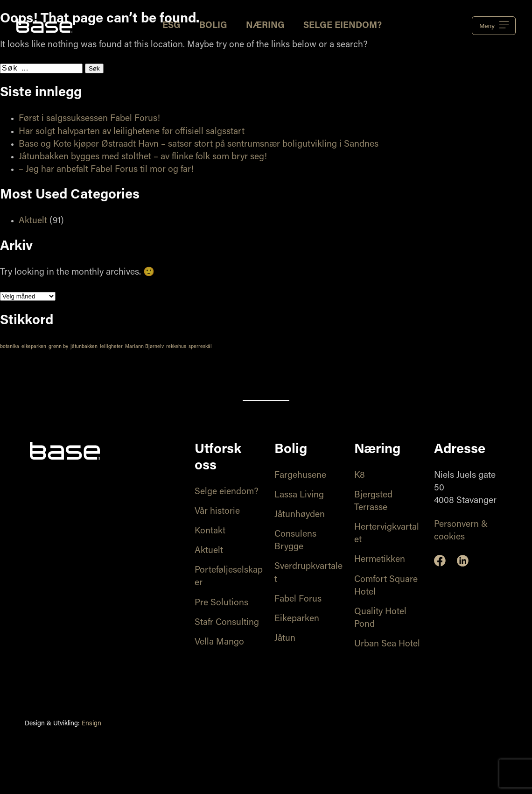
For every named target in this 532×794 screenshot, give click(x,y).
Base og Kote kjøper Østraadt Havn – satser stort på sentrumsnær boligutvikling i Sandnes (199, 145)
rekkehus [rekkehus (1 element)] (176, 347)
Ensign (91, 724)
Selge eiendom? (343, 26)
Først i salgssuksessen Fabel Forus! (89, 119)
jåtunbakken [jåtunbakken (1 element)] (84, 347)
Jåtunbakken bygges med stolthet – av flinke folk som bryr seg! (143, 157)
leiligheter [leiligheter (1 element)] (111, 347)
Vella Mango (219, 642)
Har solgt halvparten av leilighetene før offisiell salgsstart (132, 132)
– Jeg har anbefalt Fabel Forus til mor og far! (106, 170)
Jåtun (285, 639)
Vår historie (217, 512)
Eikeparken (297, 619)
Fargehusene (300, 476)
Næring (265, 26)
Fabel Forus (298, 599)
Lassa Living (299, 495)
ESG (171, 26)
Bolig (213, 26)
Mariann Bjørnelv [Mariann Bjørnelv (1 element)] (144, 347)
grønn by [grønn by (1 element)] (58, 347)
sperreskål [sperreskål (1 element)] (200, 347)
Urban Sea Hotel (387, 644)
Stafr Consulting (227, 623)
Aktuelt (33, 221)
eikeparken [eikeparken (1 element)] (34, 347)
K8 (360, 476)
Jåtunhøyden (300, 515)
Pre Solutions (221, 603)
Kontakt (210, 531)
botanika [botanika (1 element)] (10, 347)
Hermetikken (380, 560)
